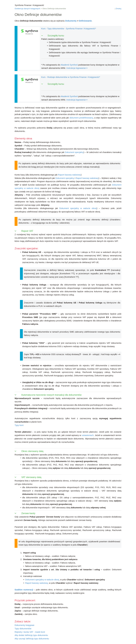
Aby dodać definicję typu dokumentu (31, 635)
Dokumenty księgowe (24, 625)
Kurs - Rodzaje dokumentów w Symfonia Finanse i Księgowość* (71, 77)
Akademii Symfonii (69, 65)
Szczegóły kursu (56, 36)
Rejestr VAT (27, 231)
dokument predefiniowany (81, 118)
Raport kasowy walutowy (69, 175)
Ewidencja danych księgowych (27, 9)
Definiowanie (85, 21)
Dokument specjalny (74, 152)
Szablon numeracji (24, 590)
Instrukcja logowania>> (77, 68)
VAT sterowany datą (31, 477)
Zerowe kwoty (28, 513)
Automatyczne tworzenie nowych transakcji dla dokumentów (51, 395)
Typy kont (19, 425)
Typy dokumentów (23, 629)
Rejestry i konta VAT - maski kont (30, 632)
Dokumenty (71, 21)
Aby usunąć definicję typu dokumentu (32, 639)
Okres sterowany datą (32, 451)
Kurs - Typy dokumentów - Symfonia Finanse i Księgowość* (69, 29)
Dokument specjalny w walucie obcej (78, 208)
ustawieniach (88, 435)
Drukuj (119, 9)
